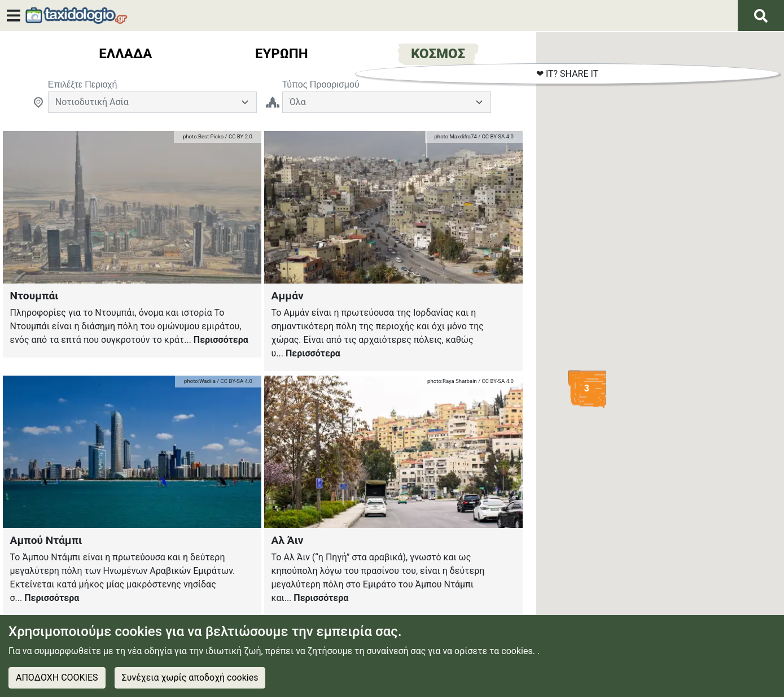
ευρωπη (282, 54)
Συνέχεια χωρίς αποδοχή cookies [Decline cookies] (190, 678)
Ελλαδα (125, 54)
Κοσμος (438, 54)
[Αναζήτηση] (761, 16)
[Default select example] (152, 102)
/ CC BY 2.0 (238, 136)
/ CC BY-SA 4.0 (495, 136)
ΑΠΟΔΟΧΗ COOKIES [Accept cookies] (57, 678)
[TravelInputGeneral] (387, 102)
